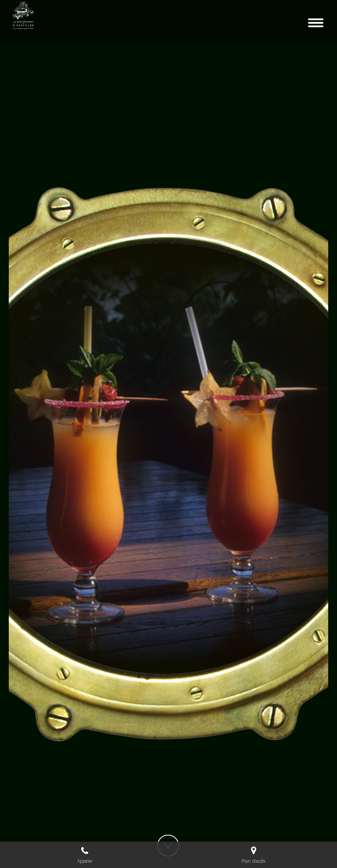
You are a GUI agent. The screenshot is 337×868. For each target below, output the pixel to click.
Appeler (85, 855)
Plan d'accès (253, 855)
